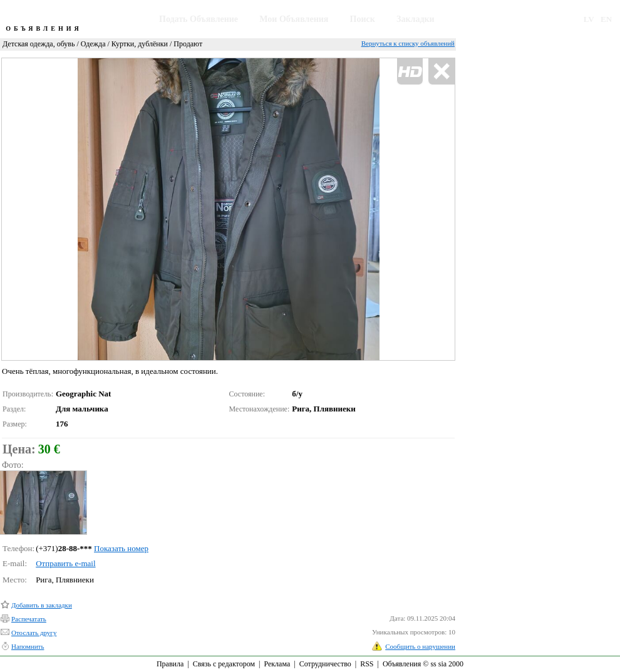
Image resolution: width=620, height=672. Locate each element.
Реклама (277, 664)
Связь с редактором (224, 664)
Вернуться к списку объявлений (408, 43)
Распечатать (29, 619)
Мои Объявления (294, 19)
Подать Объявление (199, 19)
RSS (367, 664)
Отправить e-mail (65, 563)
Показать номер (121, 548)
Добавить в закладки (42, 605)
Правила (170, 664)
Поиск (363, 19)
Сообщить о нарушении (420, 646)
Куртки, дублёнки (140, 44)
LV (589, 19)
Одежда (93, 44)
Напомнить (28, 646)
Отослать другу (34, 633)
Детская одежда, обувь (39, 44)
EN (606, 19)
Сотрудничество (325, 664)
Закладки (416, 19)
